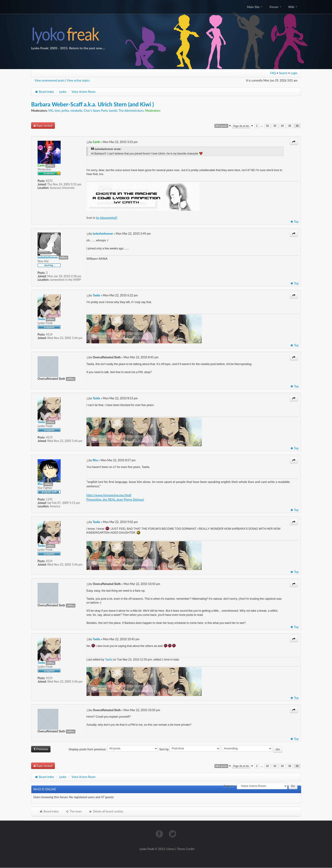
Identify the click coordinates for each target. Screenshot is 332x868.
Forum (275, 7)
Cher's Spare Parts (96, 111)
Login (294, 73)
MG (51, 111)
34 (282, 126)
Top (295, 222)
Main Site (255, 7)
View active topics (78, 80)
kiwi (57, 111)
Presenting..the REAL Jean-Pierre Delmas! (115, 499)
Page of (241, 126)
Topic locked (43, 126)
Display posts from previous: (113, 749)
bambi (113, 111)
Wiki (293, 7)
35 (290, 126)
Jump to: (229, 786)
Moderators (153, 111)
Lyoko (63, 92)
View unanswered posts (50, 80)
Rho (95, 460)
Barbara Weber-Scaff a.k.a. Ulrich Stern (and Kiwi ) (92, 104)
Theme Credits (186, 849)
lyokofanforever (103, 234)
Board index (44, 92)
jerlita (65, 111)
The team (74, 811)
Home (171, 849)
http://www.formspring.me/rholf (109, 495)
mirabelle (76, 111)
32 (267, 126)
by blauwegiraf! (107, 218)
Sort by (190, 749)
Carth (96, 142)
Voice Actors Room (83, 92)
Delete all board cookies (106, 811)
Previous (41, 749)
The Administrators (131, 111)
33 (275, 126)
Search (283, 73)
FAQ (273, 73)
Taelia (96, 295)
